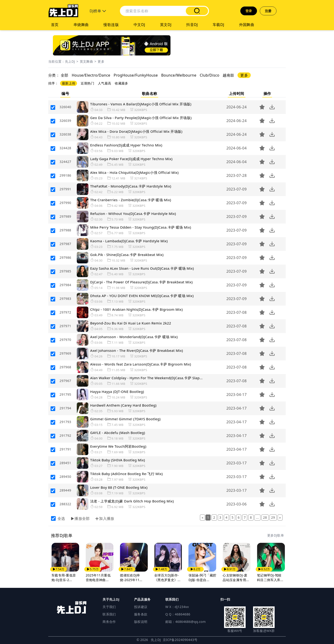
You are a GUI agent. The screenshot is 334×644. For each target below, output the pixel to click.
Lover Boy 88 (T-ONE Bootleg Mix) (119, 487)
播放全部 (80, 518)
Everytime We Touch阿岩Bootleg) (118, 446)
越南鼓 (228, 75)
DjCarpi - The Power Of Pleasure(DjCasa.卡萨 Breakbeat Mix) (141, 282)
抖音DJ (192, 25)
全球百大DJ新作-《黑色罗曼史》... (167, 578)
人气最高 (104, 83)
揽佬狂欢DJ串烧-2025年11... (131, 578)
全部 (65, 75)
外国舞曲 (247, 25)
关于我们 (109, 607)
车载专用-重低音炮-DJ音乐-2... (64, 578)
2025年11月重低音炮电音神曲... (98, 578)
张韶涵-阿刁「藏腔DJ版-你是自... (202, 578)
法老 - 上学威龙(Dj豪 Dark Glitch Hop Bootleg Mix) (132, 501)
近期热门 (87, 83)
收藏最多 (121, 83)
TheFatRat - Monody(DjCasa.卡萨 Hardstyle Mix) (131, 186)
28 (265, 517)
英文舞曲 (86, 61)
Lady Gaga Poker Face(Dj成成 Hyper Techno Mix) (131, 159)
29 (273, 517)
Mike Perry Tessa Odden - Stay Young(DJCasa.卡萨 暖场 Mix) (141, 227)
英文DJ (166, 25)
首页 (55, 25)
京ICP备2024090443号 (180, 640)
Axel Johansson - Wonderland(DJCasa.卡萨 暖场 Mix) (134, 337)
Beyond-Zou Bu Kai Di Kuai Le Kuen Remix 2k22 (131, 323)
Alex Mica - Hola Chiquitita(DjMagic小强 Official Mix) (134, 172)
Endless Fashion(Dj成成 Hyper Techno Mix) (126, 145)
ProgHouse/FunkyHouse (136, 75)
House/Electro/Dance (91, 75)
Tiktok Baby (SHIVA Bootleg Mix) (118, 460)
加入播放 (105, 518)
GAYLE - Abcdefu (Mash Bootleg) (118, 433)
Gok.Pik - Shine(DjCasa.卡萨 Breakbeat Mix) (127, 255)
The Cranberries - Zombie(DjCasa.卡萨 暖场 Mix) (131, 200)
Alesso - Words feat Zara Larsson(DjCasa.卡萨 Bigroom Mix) (141, 364)
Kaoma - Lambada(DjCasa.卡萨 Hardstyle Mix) (129, 241)
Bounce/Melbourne (179, 75)
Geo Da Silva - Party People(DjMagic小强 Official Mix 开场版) (141, 118)
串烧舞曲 (81, 25)
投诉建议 (141, 607)
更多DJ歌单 (276, 535)
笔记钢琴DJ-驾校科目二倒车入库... (270, 578)
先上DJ (70, 61)
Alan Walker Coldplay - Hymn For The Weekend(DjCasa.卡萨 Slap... (146, 378)
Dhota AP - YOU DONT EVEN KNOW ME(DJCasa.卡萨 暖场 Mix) (142, 296)
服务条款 (141, 614)
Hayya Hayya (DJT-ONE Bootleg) (117, 392)
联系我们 (109, 614)
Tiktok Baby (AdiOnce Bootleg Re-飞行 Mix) (127, 474)
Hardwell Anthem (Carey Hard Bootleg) (123, 405)
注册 (268, 11)
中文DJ (139, 25)
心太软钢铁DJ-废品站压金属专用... (236, 578)
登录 (249, 11)
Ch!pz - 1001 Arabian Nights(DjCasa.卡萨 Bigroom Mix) (136, 309)
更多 (101, 61)
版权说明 (141, 622)
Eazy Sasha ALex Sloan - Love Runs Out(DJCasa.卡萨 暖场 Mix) (142, 268)
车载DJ (218, 25)
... (257, 517)
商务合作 (109, 622)
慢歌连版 (111, 25)
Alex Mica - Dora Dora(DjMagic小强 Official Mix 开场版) (136, 131)
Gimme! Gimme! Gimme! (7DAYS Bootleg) (125, 419)
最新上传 (69, 83)
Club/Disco (210, 75)
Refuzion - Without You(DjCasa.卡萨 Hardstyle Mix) (133, 214)
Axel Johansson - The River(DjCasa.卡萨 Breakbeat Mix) (137, 350)
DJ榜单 (98, 11)
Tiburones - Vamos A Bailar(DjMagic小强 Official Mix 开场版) (141, 104)
